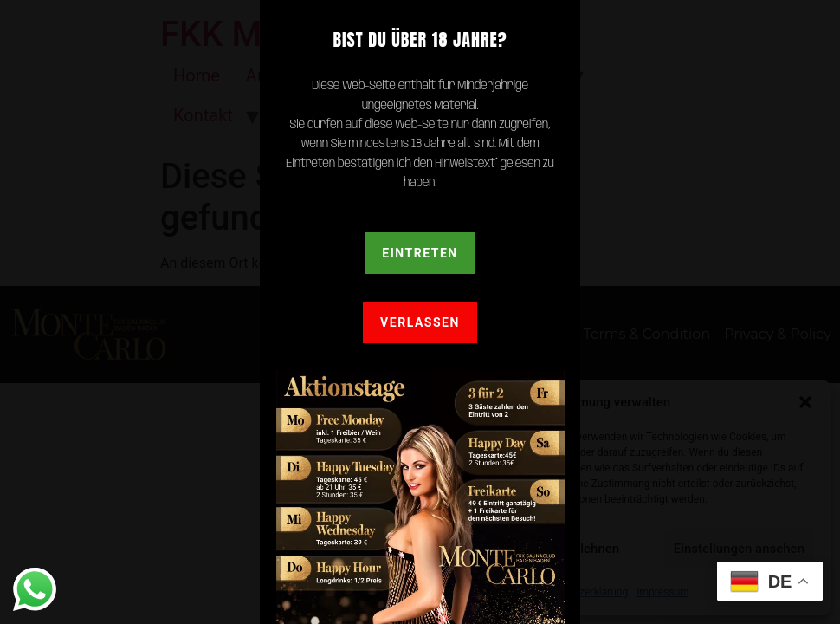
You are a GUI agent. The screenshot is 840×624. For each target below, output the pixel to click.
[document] (420, 312)
